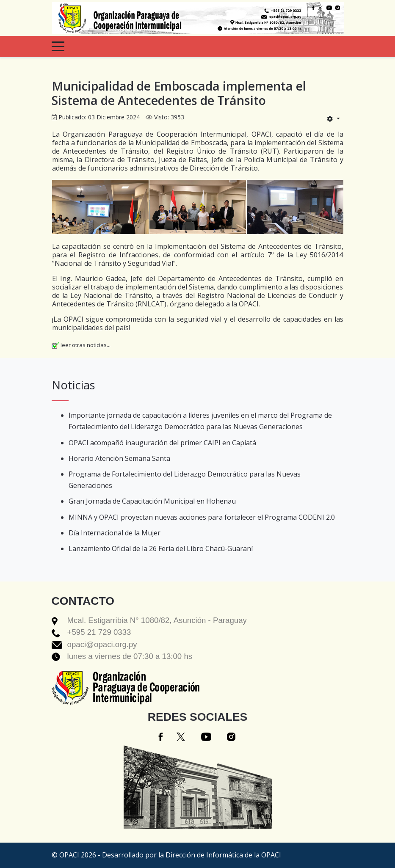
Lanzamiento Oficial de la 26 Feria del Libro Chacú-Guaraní (161, 548)
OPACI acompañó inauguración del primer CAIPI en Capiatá (162, 443)
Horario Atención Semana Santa (119, 458)
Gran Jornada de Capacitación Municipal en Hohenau (152, 501)
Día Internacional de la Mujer (115, 533)
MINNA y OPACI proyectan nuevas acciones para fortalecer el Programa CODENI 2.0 (202, 517)
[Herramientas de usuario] (333, 118)
